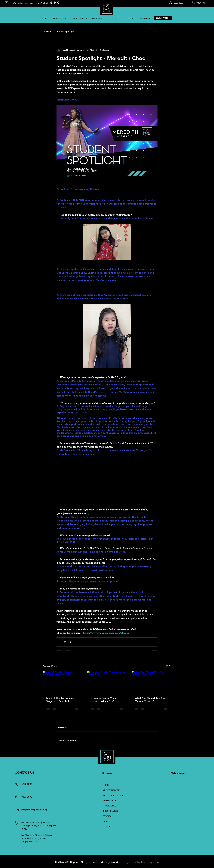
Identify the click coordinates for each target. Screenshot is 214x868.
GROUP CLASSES (111, 811)
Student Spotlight (65, 31)
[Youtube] (58, 3)
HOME (106, 785)
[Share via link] (78, 642)
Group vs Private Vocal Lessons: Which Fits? (104, 700)
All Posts (47, 31)
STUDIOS (107, 816)
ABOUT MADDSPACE (112, 790)
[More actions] (156, 50)
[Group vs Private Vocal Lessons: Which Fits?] (107, 682)
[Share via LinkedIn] (71, 642)
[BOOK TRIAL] (163, 18)
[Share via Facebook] (58, 642)
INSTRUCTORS (110, 800)
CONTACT (108, 826)
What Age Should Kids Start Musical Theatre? (151, 700)
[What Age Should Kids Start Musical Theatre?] (151, 682)
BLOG (106, 821)
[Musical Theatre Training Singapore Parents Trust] (63, 682)
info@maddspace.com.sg (22, 3)
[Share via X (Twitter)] (64, 642)
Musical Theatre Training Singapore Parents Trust (60, 700)
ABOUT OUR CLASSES (112, 795)
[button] (118, 18)
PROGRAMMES (110, 806)
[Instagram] (51, 3)
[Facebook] (55, 3)
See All (168, 666)
